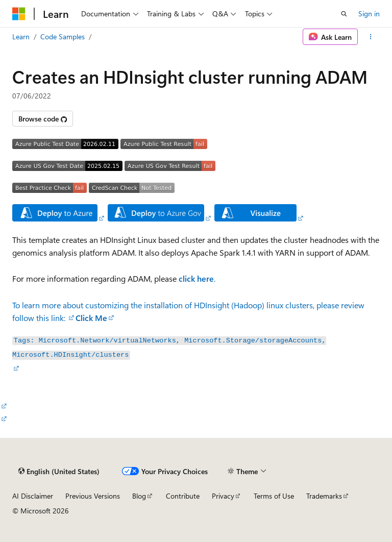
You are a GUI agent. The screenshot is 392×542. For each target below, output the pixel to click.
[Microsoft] (19, 14)
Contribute (183, 496)
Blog (139, 496)
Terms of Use (274, 496)
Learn (21, 36)
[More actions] (371, 37)
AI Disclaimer (33, 496)
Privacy (223, 496)
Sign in (369, 14)
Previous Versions (93, 496)
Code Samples (63, 36)
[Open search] (344, 14)
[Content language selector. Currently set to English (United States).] (59, 471)
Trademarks (324, 496)
